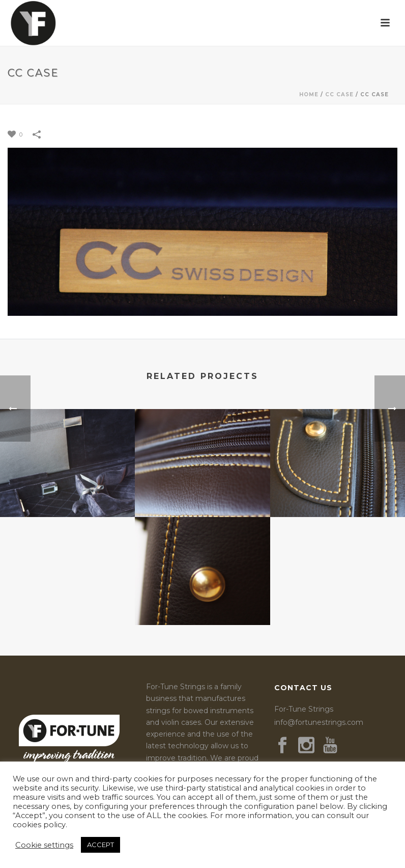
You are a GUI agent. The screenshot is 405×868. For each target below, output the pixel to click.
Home (309, 94)
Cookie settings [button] (44, 845)
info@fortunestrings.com (319, 722)
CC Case (339, 94)
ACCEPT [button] (100, 845)
